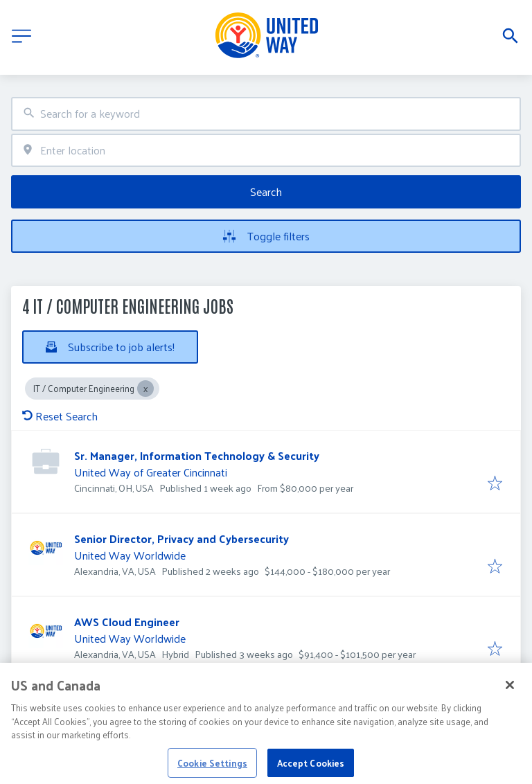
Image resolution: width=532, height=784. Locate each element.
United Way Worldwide (130, 555)
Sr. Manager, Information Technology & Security (197, 455)
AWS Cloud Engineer (127, 622)
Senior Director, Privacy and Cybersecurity (181, 538)
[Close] (510, 695)
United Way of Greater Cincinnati (151, 472)
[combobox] (266, 114)
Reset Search (60, 416)
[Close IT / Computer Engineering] (145, 389)
